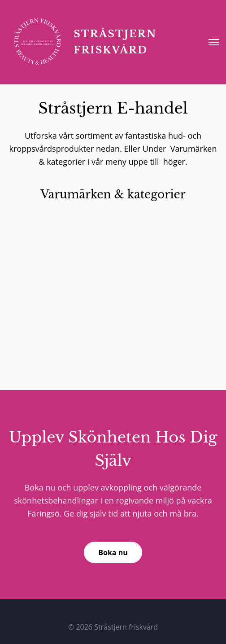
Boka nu (113, 552)
